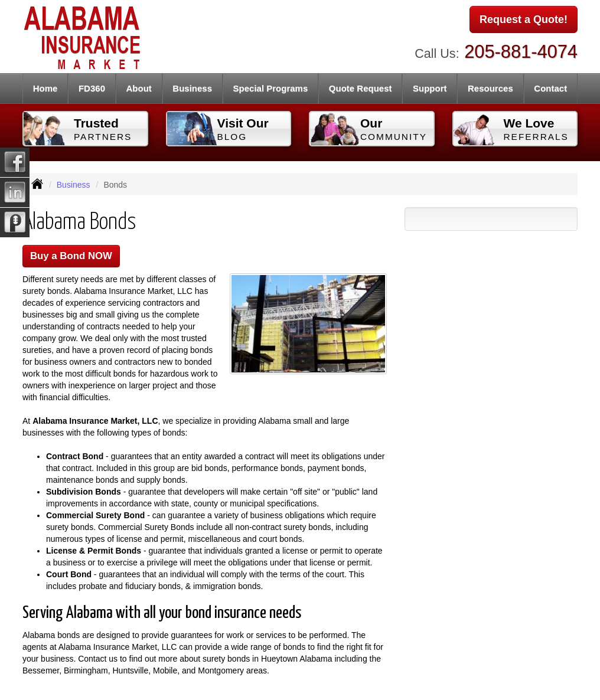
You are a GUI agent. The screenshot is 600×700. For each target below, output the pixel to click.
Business (74, 185)
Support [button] (430, 88)
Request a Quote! (524, 19)
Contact (550, 88)
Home (45, 88)
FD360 (92, 88)
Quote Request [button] (361, 88)
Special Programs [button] (271, 88)
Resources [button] (490, 88)
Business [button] (192, 88)
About (139, 88)
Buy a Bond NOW (71, 256)
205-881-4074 (521, 52)
